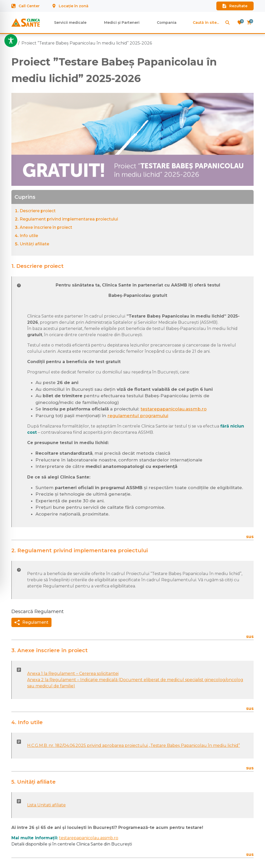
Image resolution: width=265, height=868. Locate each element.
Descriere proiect (38, 211)
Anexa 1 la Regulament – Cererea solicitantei (73, 674)
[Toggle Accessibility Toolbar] (11, 41)
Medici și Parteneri (122, 23)
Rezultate (235, 6)
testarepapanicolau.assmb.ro (174, 409)
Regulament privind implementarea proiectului (69, 219)
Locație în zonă (71, 6)
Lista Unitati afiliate (46, 805)
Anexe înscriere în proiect (46, 227)
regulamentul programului (138, 416)
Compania (167, 23)
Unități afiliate (34, 244)
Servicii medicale (70, 23)
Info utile (29, 236)
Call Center (25, 6)
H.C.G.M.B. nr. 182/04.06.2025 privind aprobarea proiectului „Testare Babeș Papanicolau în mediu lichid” (134, 745)
